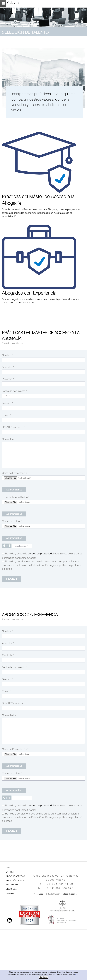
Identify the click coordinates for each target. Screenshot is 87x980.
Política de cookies (70, 894)
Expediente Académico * (16, 497)
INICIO (9, 868)
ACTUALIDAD (12, 885)
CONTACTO (11, 893)
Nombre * (7, 355)
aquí (77, 974)
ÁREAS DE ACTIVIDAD (16, 876)
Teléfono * (8, 403)
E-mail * (6, 415)
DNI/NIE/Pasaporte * (13, 427)
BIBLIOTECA (11, 889)
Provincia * (8, 379)
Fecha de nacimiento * (14, 391)
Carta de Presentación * (15, 473)
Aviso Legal (39, 894)
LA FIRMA (10, 872)
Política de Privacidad (40, 553)
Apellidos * (8, 367)
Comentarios (9, 439)
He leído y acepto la (16, 553)
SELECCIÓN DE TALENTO (17, 880)
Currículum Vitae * (12, 521)
